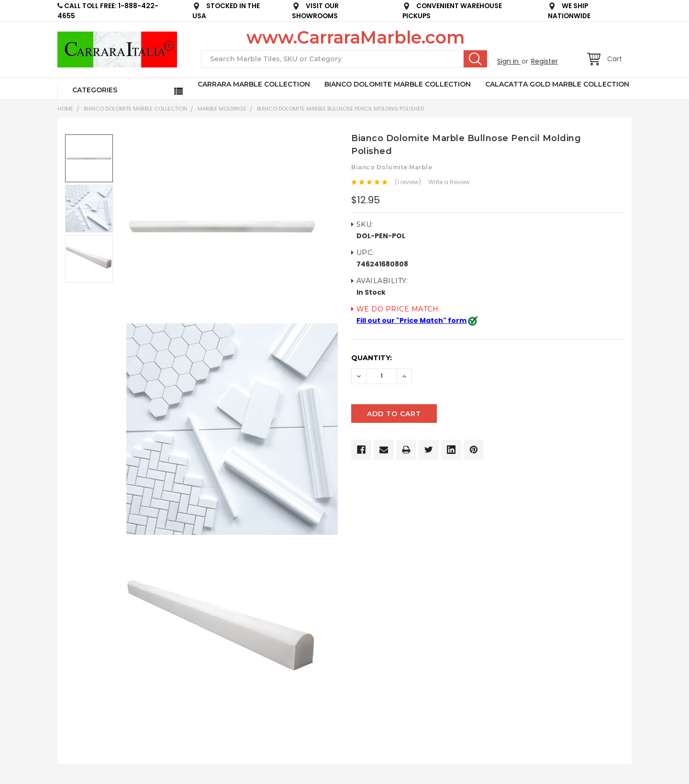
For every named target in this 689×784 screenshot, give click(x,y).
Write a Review (449, 182)
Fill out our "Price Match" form (411, 320)
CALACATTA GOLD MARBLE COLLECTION (557, 84)
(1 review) (408, 182)
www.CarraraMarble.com (356, 37)
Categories (95, 90)
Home (65, 109)
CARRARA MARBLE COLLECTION (254, 84)
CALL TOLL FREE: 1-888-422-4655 (108, 11)
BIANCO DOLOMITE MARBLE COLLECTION (398, 84)
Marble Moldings (222, 109)
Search (475, 59)
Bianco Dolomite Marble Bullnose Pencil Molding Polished (340, 109)
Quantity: (372, 358)
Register (545, 61)
